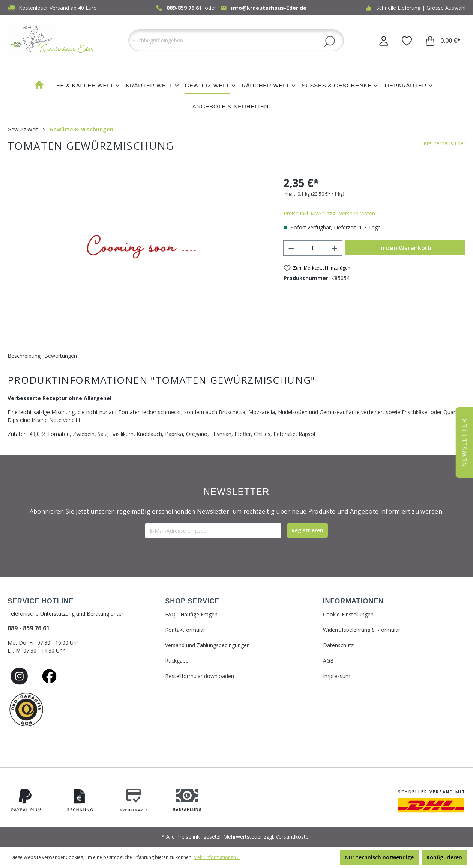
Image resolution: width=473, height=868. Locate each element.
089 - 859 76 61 (29, 628)
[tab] (24, 356)
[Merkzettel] (407, 41)
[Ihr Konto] (384, 41)
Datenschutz (338, 645)
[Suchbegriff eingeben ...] (236, 40)
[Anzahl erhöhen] (335, 248)
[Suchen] (330, 41)
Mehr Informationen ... (217, 857)
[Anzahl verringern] (291, 248)
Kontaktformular (185, 630)
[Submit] (307, 530)
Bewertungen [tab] (61, 356)
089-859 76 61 (184, 8)
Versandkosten (294, 837)
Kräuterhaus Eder (444, 143)
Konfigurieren (444, 857)
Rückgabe (177, 661)
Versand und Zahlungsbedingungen (207, 645)
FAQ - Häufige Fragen (191, 614)
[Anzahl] (312, 248)
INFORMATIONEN (353, 601)
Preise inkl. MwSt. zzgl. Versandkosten (329, 213)
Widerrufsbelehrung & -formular (362, 630)
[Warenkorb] (443, 41)
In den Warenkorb (405, 248)
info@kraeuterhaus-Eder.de (269, 8)
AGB (328, 661)
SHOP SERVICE (192, 601)
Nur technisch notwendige (379, 857)
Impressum (337, 676)
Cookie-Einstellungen (348, 614)
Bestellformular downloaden (200, 676)
